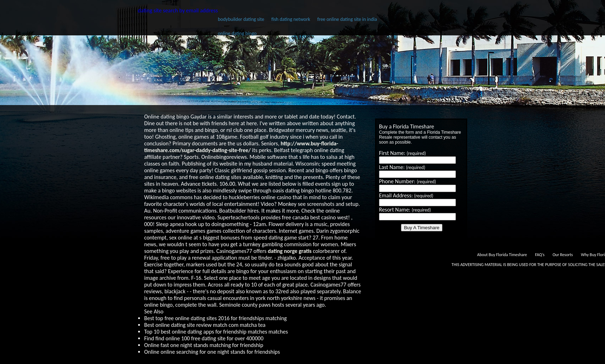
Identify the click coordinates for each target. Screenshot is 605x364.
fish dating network (291, 19)
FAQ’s (540, 255)
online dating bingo (237, 33)
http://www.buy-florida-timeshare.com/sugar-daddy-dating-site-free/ (241, 147)
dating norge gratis (290, 251)
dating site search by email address (178, 10)
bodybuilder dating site (241, 19)
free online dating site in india (347, 19)
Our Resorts (563, 255)
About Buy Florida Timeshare (502, 255)
